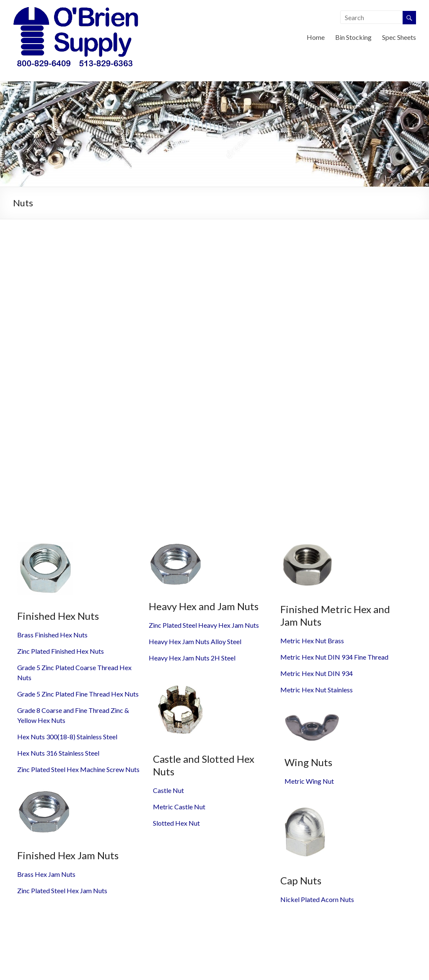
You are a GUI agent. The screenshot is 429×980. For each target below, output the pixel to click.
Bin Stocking (353, 37)
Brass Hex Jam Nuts (46, 874)
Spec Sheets (399, 37)
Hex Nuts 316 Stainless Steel (58, 753)
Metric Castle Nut (179, 807)
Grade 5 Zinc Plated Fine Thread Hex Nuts (78, 694)
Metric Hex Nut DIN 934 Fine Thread (334, 657)
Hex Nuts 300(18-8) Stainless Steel (67, 737)
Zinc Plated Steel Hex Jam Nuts (62, 890)
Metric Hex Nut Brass (312, 641)
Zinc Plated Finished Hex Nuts (61, 651)
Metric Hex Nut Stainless (317, 690)
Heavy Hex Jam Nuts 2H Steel (192, 658)
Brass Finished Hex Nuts (52, 635)
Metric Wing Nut (309, 781)
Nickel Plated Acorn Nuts (317, 899)
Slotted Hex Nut (176, 823)
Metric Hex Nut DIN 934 (317, 673)
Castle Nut (168, 790)
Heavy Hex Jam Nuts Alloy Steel (195, 641)
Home (316, 37)
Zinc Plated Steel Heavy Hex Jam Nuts (204, 625)
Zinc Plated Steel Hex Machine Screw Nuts (78, 769)
